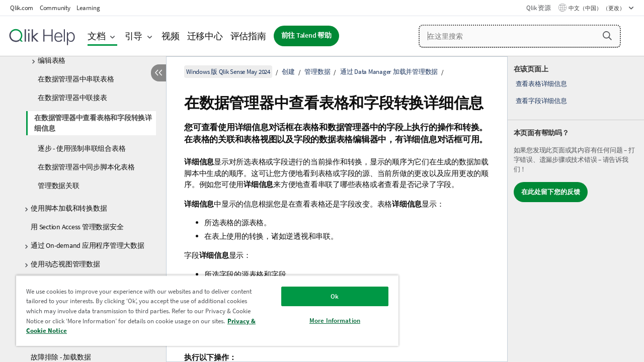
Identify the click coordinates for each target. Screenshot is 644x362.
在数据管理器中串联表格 (76, 79)
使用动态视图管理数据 (65, 264)
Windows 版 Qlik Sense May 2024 (228, 72)
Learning (88, 8)
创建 (288, 72)
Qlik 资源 (538, 8)
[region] (203, 310)
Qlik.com (22, 8)
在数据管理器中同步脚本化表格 (86, 167)
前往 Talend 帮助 (306, 35)
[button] (607, 36)
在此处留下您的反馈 (551, 192)
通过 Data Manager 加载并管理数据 (389, 72)
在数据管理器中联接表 (72, 98)
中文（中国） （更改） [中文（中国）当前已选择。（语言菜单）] (597, 8)
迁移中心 (205, 36)
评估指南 (248, 36)
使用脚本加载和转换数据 (69, 208)
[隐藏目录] (158, 73)
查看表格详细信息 (541, 84)
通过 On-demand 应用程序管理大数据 (88, 245)
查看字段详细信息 (541, 101)
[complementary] (576, 209)
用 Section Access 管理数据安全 (77, 227)
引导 (134, 36)
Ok (327, 296)
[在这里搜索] (520, 36)
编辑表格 (52, 60)
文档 (97, 36)
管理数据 (317, 72)
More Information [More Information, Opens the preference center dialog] (327, 321)
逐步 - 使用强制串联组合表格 (82, 148)
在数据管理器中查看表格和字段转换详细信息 (93, 123)
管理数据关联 (59, 186)
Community (55, 8)
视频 (171, 36)
